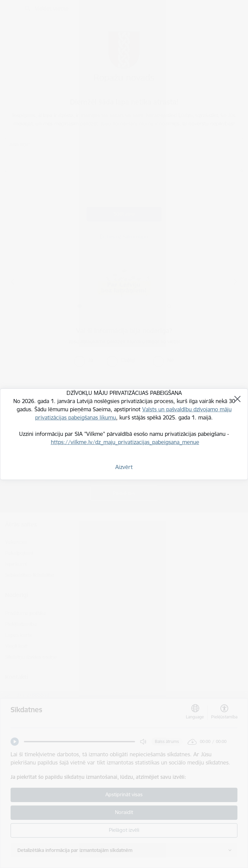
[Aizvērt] (237, 399)
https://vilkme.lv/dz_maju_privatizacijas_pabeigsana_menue (125, 442)
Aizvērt (124, 467)
